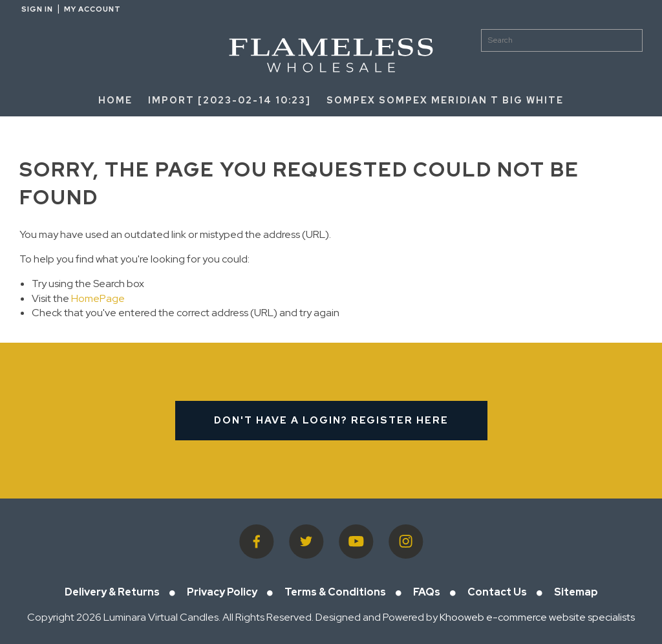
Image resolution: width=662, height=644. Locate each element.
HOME (115, 100)
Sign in (37, 9)
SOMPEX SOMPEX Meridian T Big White (445, 100)
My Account (92, 9)
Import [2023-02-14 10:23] (230, 100)
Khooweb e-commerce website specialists (537, 617)
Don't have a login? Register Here (331, 420)
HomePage (98, 298)
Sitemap (576, 592)
